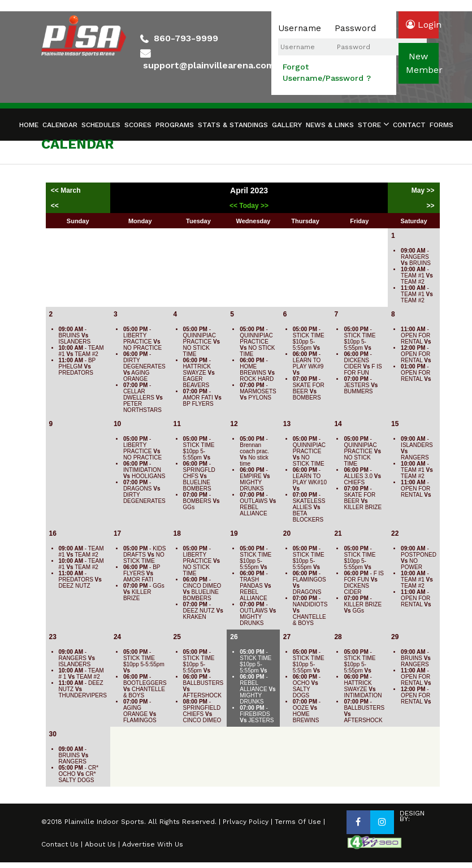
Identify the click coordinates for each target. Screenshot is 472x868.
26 (234, 637)
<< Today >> (249, 206)
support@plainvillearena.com (209, 65)
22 (395, 533)
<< (55, 206)
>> (431, 206)
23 (53, 637)
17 (117, 533)
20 (287, 533)
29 (395, 637)
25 (177, 637)
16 (53, 533)
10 (117, 424)
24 (117, 637)
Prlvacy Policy (246, 822)
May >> (423, 190)
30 (53, 734)
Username (300, 28)
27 (287, 637)
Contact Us (60, 844)
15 (395, 424)
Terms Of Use (298, 822)
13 (287, 424)
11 (177, 424)
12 (234, 424)
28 (338, 637)
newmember (422, 63)
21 (338, 533)
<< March (67, 190)
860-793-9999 (186, 38)
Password (355, 28)
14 (338, 424)
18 (177, 533)
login (422, 25)
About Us (100, 844)
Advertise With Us (153, 844)
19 (234, 533)
